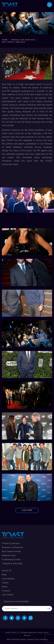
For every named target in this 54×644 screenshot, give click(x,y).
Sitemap (27, 635)
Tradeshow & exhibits (12, 564)
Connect (6, 591)
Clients (5, 583)
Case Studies (8, 579)
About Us (7, 571)
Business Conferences (12, 547)
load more (27, 510)
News (5, 587)
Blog (4, 575)
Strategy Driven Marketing (37, 640)
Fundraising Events (11, 560)
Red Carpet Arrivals (11, 551)
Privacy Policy (43, 633)
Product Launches (11, 543)
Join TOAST (8, 595)
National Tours (9, 556)
